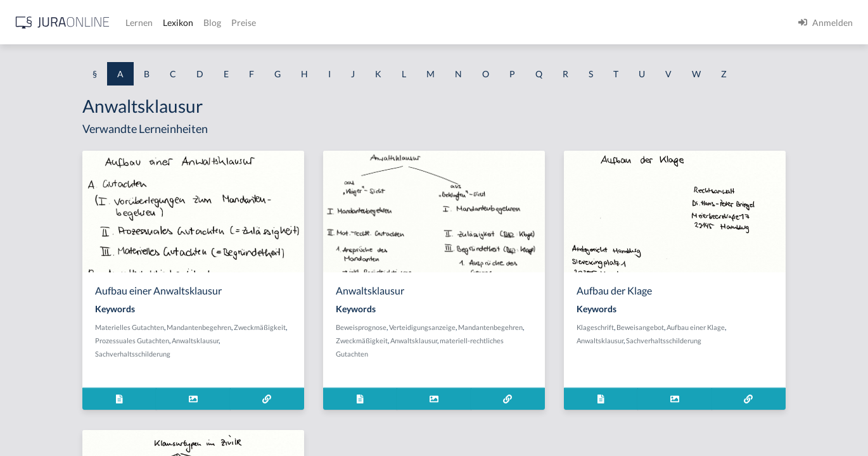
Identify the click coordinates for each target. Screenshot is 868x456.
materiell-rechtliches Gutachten (495, 377)
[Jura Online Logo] (265, 22)
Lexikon (381, 22)
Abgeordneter (38, 277)
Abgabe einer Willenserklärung (71, 192)
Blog (415, 22)
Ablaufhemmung (43, 420)
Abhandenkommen (48, 334)
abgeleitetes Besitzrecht (57, 249)
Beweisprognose (472, 351)
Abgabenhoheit (40, 220)
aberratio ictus (39, 163)
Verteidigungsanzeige (533, 351)
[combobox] (101, 61)
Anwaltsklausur (248, 377)
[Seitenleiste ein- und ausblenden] (182, 19)
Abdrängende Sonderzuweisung (72, 135)
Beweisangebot (732, 351)
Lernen (342, 22)
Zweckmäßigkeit (251, 364)
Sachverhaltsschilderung (312, 377)
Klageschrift (687, 351)
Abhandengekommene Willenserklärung (89, 306)
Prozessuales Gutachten (316, 364)
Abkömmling (35, 391)
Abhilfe (25, 363)
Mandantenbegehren (329, 351)
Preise (446, 22)
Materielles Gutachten (259, 351)
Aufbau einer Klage (788, 351)
